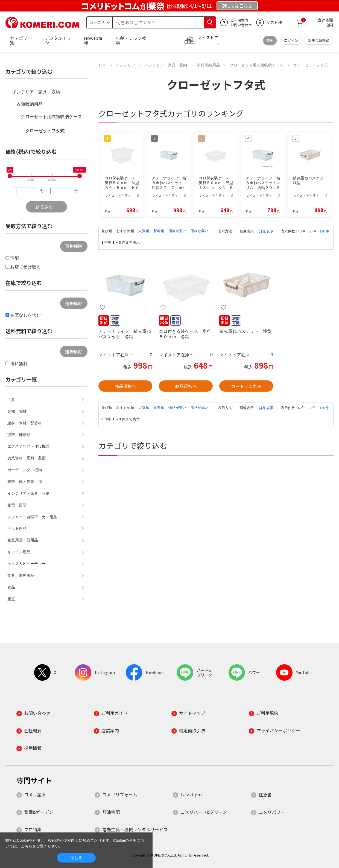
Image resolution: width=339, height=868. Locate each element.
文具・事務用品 (21, 575)
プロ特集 (33, 829)
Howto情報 (93, 40)
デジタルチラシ (58, 40)
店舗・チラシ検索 (131, 40)
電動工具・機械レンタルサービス (135, 829)
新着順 (159, 231)
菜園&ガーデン (39, 812)
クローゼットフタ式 (45, 131)
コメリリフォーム (120, 794)
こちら (27, 846)
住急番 (265, 794)
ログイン (291, 40)
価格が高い (199, 231)
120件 (324, 231)
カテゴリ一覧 (21, 40)
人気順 (144, 231)
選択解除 (74, 246)
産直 (11, 599)
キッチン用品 (19, 552)
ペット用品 (17, 528)
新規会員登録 (318, 40)
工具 (11, 400)
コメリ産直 (35, 794)
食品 (11, 587)
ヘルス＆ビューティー (27, 564)
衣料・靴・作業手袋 (25, 482)
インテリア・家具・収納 (36, 92)
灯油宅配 (111, 812)
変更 (270, 40)
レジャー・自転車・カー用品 (32, 517)
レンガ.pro (191, 794)
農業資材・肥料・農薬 (27, 458)
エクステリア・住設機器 (28, 446)
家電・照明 (17, 505)
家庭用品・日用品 (23, 540)
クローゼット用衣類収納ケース (51, 117)
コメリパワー (272, 812)
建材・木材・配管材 (25, 423)
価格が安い (178, 231)
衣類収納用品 (30, 104)
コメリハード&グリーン (204, 812)
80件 (312, 231)
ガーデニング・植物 (25, 470)
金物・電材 (17, 411)
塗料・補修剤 (19, 435)
